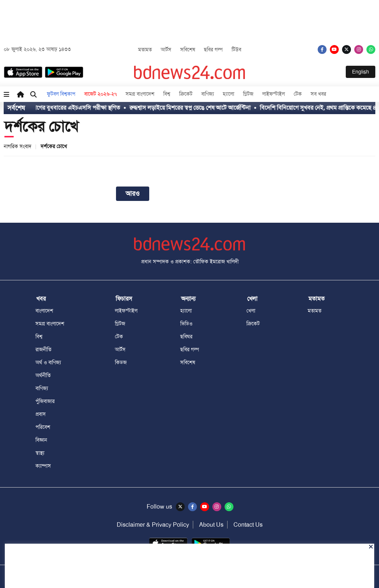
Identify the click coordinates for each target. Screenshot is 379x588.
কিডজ (121, 362)
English (361, 72)
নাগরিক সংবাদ (18, 146)
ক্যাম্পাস (43, 466)
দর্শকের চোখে (41, 127)
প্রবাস (41, 414)
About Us (211, 525)
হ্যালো (228, 94)
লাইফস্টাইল (274, 94)
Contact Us (248, 525)
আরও (133, 194)
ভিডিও (186, 324)
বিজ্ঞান (41, 440)
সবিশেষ (188, 49)
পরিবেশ (43, 427)
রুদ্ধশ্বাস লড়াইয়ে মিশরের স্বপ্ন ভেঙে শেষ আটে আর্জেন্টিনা (197, 108)
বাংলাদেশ (44, 311)
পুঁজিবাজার (45, 401)
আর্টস (166, 49)
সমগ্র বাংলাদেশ (140, 94)
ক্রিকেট (186, 94)
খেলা (251, 311)
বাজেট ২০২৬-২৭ (100, 94)
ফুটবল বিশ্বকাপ (61, 94)
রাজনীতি (43, 349)
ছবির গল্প (213, 49)
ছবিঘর (186, 336)
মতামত (145, 49)
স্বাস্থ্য (40, 453)
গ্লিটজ (248, 94)
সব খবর (318, 94)
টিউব (236, 49)
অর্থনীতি (43, 375)
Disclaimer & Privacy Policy (153, 525)
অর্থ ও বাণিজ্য (48, 362)
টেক (298, 94)
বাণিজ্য (208, 94)
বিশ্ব (167, 94)
